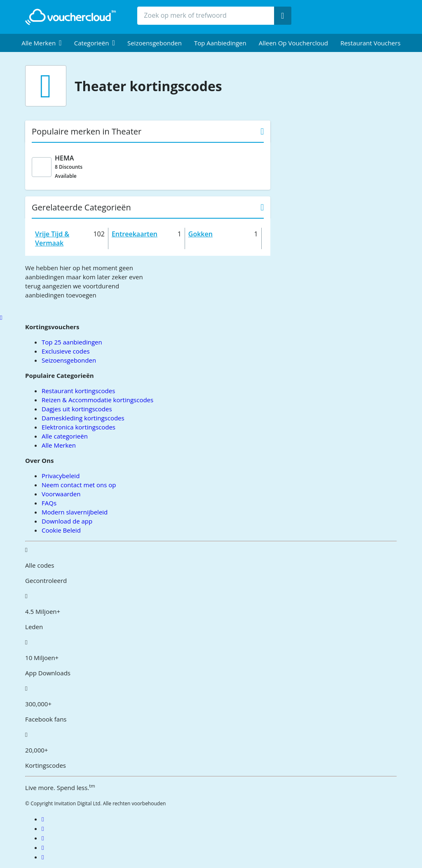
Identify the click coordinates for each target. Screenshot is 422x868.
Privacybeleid (61, 476)
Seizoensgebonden (155, 43)
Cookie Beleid (61, 530)
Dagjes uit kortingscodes (77, 409)
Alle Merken (59, 445)
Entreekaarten (135, 234)
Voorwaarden (61, 494)
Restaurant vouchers (370, 43)
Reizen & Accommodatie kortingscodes (97, 400)
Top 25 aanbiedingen (72, 342)
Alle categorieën (65, 436)
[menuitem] (42, 43)
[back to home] (70, 17)
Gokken (200, 234)
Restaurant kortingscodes (78, 391)
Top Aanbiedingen (220, 43)
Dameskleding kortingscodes (83, 418)
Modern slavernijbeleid (75, 512)
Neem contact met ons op (79, 485)
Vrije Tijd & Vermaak (52, 238)
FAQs (49, 503)
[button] (42, 43)
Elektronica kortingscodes (79, 427)
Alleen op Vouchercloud (293, 43)
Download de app (67, 521)
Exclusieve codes (66, 351)
